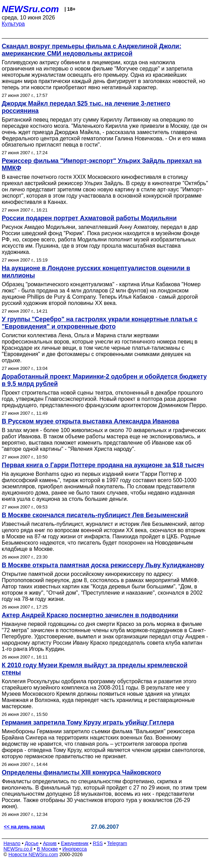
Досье (32, 843)
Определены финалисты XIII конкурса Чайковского (81, 772)
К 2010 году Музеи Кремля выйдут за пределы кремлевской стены (95, 669)
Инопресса (75, 849)
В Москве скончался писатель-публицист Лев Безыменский (95, 515)
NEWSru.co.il (18, 849)
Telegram (117, 843)
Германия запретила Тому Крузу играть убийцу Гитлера (88, 722)
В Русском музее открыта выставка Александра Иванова (90, 421)
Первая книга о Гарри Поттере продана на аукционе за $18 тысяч (103, 465)
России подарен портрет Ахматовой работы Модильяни (89, 218)
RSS (98, 843)
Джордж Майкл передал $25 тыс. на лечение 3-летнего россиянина (86, 107)
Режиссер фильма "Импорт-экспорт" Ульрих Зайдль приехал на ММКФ (102, 164)
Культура (13, 24)
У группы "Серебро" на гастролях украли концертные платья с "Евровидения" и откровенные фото (100, 323)
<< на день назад (24, 827)
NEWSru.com (30, 9)
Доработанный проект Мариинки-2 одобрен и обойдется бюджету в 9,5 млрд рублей (104, 380)
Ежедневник (75, 843)
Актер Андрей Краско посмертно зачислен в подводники (90, 615)
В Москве (47, 849)
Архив (50, 843)
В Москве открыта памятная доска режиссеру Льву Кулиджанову (103, 565)
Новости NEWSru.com (33, 854)
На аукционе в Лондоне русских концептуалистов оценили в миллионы (96, 272)
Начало (12, 843)
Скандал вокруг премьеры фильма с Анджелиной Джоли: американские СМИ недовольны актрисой (91, 50)
